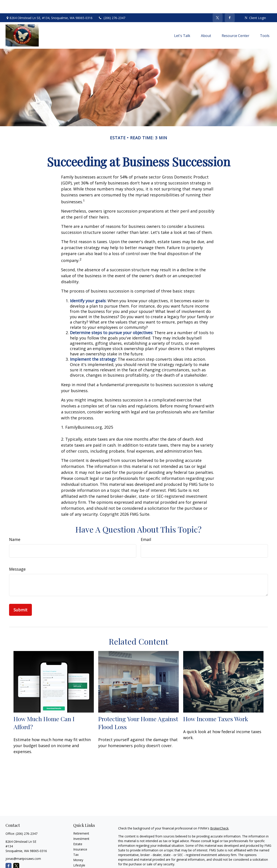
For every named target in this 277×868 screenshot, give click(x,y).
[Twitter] (218, 4)
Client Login (255, 5)
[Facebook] (230, 4)
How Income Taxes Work (216, 705)
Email (146, 526)
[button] (182, 22)
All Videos (80, 863)
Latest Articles (83, 857)
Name (15, 526)
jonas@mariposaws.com (23, 845)
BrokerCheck (219, 815)
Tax (76, 841)
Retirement (81, 820)
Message (17, 556)
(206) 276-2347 (112, 5)
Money (78, 847)
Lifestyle (79, 852)
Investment (81, 825)
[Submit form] (20, 597)
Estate (78, 831)
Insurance (80, 836)
